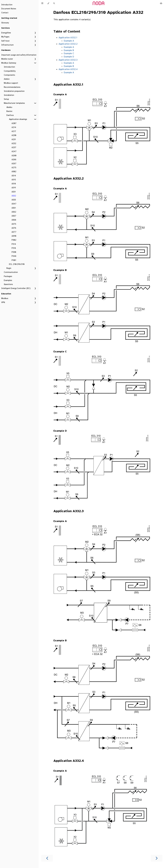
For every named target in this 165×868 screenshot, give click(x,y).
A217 (14, 131)
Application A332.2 (68, 44)
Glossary (5, 23)
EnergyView (6, 33)
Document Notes (9, 9)
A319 (14, 188)
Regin (9, 268)
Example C (69, 53)
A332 (14, 196)
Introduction (7, 5)
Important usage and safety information (19, 55)
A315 (14, 180)
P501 (14, 260)
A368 (14, 220)
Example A (69, 41)
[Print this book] (161, 3)
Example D (69, 57)
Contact (5, 13)
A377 (14, 232)
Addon (7, 79)
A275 (14, 168)
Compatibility (10, 71)
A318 (14, 184)
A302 (14, 172)
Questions (8, 284)
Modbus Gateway (9, 63)
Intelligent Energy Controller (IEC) (16, 288)
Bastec (9, 111)
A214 (14, 127)
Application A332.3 (68, 60)
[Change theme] (48, 3)
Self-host (5, 41)
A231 (14, 139)
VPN (3, 302)
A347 (14, 204)
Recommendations (12, 87)
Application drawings (18, 119)
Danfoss (10, 115)
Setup (6, 99)
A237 (14, 147)
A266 (14, 160)
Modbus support (11, 83)
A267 (14, 164)
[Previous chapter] (47, 858)
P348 (14, 256)
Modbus (5, 298)
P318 (14, 248)
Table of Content (67, 31)
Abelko (9, 107)
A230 (14, 135)
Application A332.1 (68, 38)
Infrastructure (7, 45)
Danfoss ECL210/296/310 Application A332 (98, 12)
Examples (8, 280)
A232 (14, 143)
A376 (14, 228)
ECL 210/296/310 (17, 264)
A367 (14, 216)
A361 (14, 208)
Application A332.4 (68, 69)
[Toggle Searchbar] (54, 3)
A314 (14, 176)
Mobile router (7, 59)
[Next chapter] (157, 858)
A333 (14, 200)
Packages (8, 276)
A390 (14, 236)
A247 (14, 151)
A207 (14, 123)
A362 (14, 212)
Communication (11, 272)
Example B (69, 50)
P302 (14, 240)
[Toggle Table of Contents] (42, 3)
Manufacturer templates (14, 103)
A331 (14, 192)
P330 (14, 252)
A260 (14, 156)
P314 (14, 244)
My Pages (5, 37)
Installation (9, 95)
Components (9, 75)
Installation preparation (14, 91)
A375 (14, 224)
